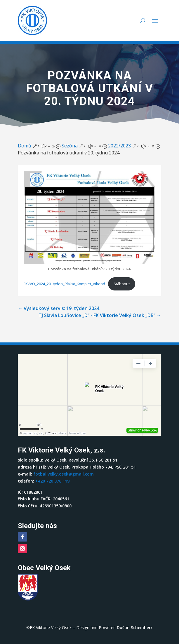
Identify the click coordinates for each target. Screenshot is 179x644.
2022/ (119, 146)
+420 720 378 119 (52, 481)
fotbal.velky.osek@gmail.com (64, 474)
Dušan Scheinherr (135, 628)
